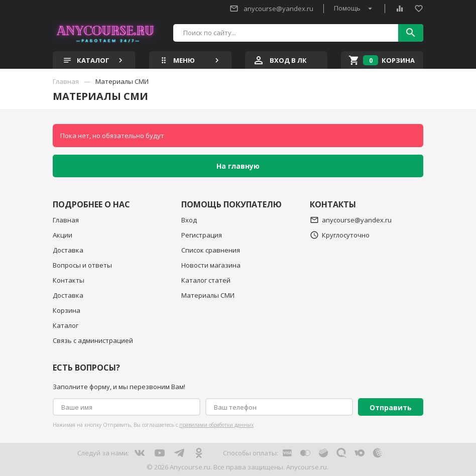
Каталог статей (206, 280)
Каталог (66, 325)
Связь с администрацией (93, 340)
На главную (238, 166)
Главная (66, 220)
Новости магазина (211, 265)
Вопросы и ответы (82, 265)
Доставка (68, 250)
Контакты (69, 280)
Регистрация (202, 235)
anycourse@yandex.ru (271, 9)
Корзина (67, 310)
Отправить (391, 407)
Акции (63, 235)
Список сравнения (211, 250)
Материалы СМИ (208, 295)
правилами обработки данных (216, 425)
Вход (189, 220)
